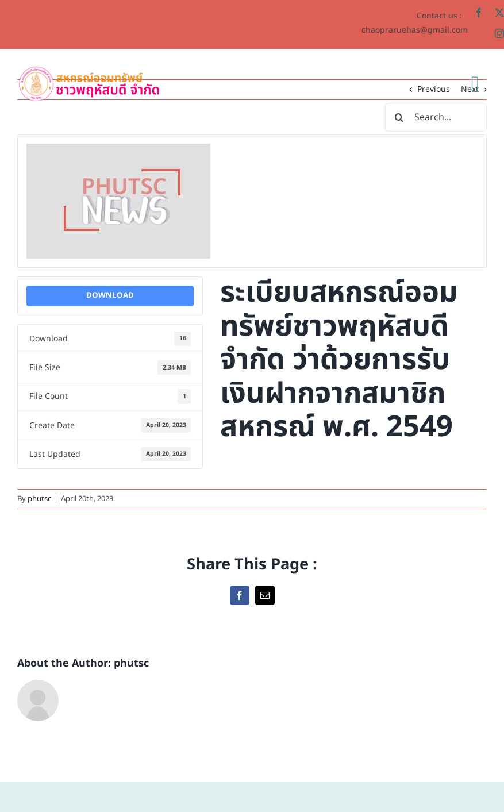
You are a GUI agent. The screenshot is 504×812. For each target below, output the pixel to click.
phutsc (39, 499)
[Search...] (436, 117)
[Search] (399, 117)
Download (110, 295)
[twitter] (499, 13)
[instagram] (499, 33)
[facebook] (479, 13)
